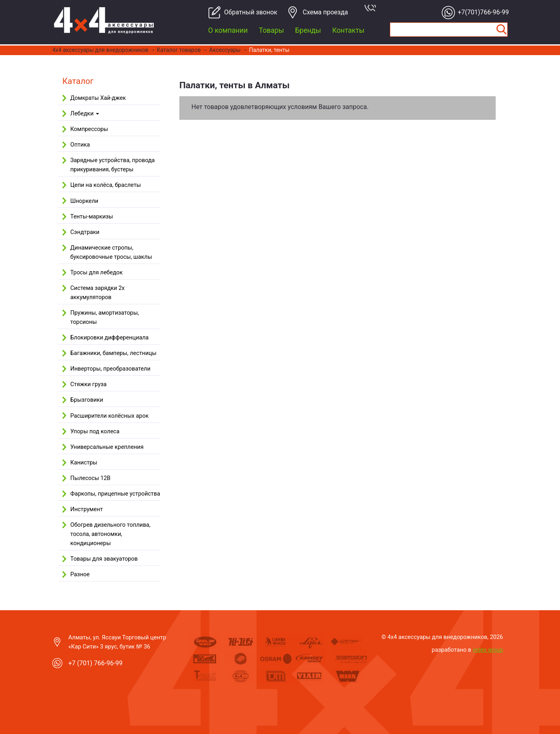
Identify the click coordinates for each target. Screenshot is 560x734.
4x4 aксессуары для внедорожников (100, 50)
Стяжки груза (88, 384)
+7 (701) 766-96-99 (95, 663)
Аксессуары (225, 50)
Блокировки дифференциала (109, 338)
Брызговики (87, 400)
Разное (80, 574)
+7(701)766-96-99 (481, 12)
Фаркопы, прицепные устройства (115, 494)
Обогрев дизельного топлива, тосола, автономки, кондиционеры (110, 534)
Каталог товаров (179, 50)
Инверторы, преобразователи (110, 369)
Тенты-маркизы (92, 217)
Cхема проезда (326, 12)
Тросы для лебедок (96, 273)
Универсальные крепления (107, 447)
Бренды (308, 30)
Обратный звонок (247, 12)
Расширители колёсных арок (109, 416)
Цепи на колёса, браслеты (106, 185)
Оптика (80, 145)
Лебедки (85, 114)
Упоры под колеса (95, 431)
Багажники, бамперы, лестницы (113, 353)
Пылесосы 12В (90, 478)
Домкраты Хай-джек (98, 98)
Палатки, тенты (269, 50)
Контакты (349, 30)
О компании (228, 30)
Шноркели (84, 201)
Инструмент (86, 509)
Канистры (84, 463)
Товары (271, 30)
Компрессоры (89, 129)
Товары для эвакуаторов (104, 559)
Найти (501, 30)
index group (488, 650)
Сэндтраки (85, 232)
